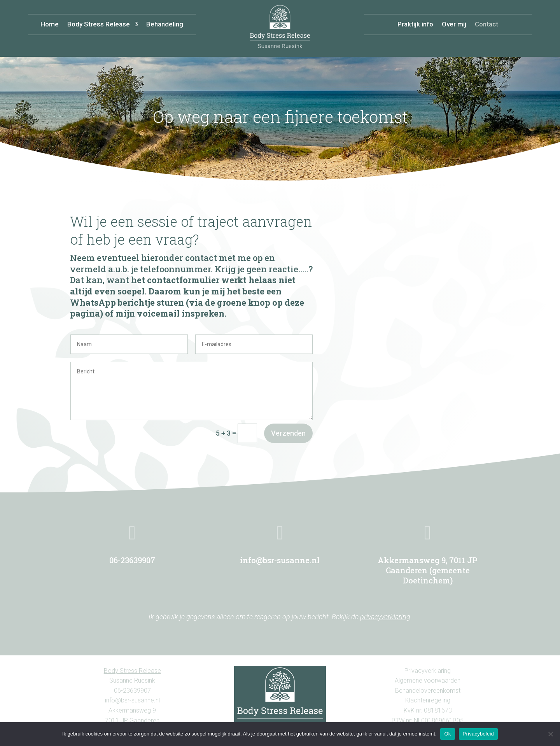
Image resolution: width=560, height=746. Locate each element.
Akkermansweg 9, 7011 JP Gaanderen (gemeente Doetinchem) (428, 570)
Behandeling (165, 25)
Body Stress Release (99, 25)
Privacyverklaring (428, 671)
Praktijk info (415, 25)
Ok (447, 734)
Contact (486, 25)
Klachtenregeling (428, 700)
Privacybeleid (479, 734)
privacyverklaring (385, 617)
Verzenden (288, 433)
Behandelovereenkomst (428, 691)
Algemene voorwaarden (428, 680)
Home (50, 25)
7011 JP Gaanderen (132, 721)
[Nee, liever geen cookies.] (550, 734)
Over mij (454, 25)
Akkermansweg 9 (132, 710)
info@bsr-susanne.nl (280, 560)
